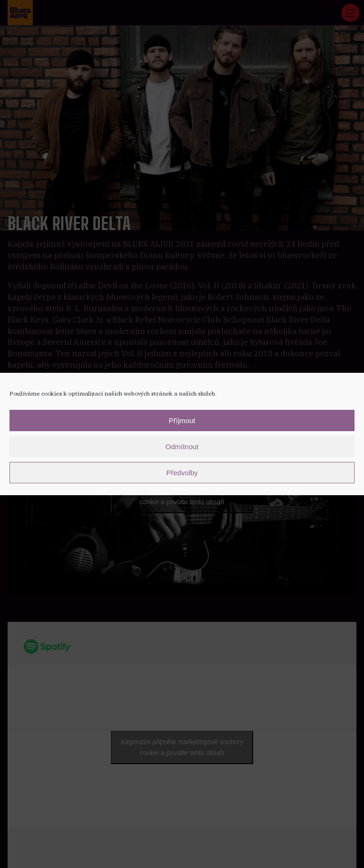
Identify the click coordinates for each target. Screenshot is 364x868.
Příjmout (182, 420)
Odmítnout (182, 447)
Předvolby (182, 473)
